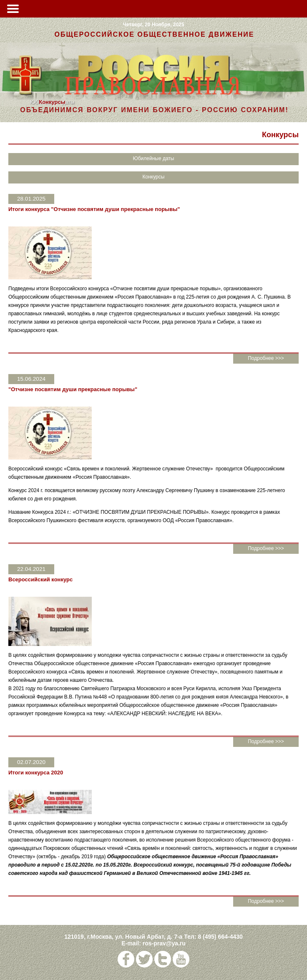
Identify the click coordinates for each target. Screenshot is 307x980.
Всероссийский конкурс (40, 579)
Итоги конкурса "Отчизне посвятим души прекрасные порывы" (94, 209)
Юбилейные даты (154, 158)
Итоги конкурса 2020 (36, 773)
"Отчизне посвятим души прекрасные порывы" (73, 389)
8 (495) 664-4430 (220, 937)
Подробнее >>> (266, 358)
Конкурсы (52, 102)
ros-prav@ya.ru (164, 943)
